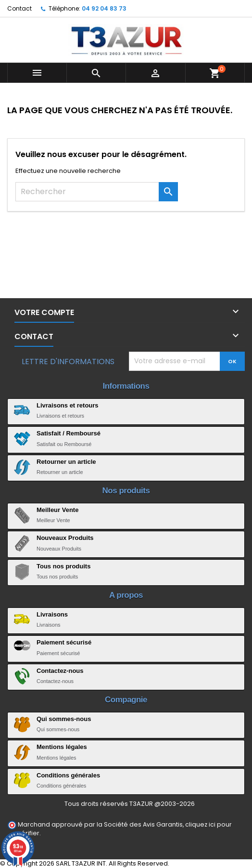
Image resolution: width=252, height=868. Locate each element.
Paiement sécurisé (64, 642)
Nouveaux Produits (65, 538)
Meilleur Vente (57, 510)
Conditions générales (68, 775)
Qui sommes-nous (64, 719)
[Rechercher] (97, 192)
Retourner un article (66, 462)
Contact (19, 8)
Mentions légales (62, 747)
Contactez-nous (60, 671)
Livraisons (52, 614)
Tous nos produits (63, 566)
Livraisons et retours (68, 405)
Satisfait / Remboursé (69, 433)
